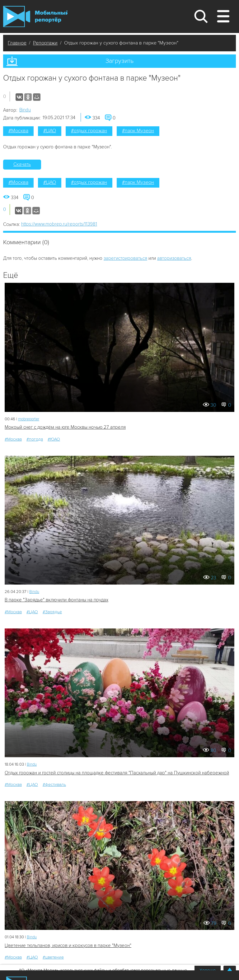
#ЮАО (54, 439)
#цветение (53, 957)
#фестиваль (54, 784)
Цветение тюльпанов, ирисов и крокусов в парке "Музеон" (68, 945)
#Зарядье (52, 612)
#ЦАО (50, 131)
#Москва (18, 131)
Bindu (25, 110)
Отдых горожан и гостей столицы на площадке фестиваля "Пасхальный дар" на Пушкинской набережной (117, 773)
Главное (17, 43)
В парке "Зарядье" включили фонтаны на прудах (56, 600)
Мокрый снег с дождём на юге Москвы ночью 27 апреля (65, 427)
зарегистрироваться (125, 258)
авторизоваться (174, 258)
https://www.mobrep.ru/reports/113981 (59, 224)
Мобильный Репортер (35, 16)
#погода (35, 439)
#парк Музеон (138, 131)
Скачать (22, 164)
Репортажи (45, 43)
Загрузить (119, 61)
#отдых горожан (89, 131)
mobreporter (29, 419)
